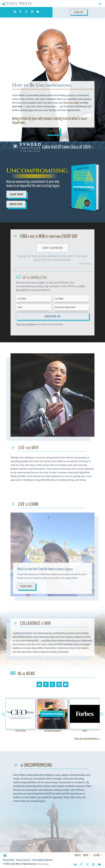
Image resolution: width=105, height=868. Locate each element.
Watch (53, 131)
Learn (96, 855)
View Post (26, 586)
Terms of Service (23, 860)
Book (86, 855)
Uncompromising (37, 171)
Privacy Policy (8, 860)
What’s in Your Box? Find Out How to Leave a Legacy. (45, 569)
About (78, 855)
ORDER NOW (16, 204)
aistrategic (45, 864)
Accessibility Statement (42, 860)
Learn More (16, 194)
